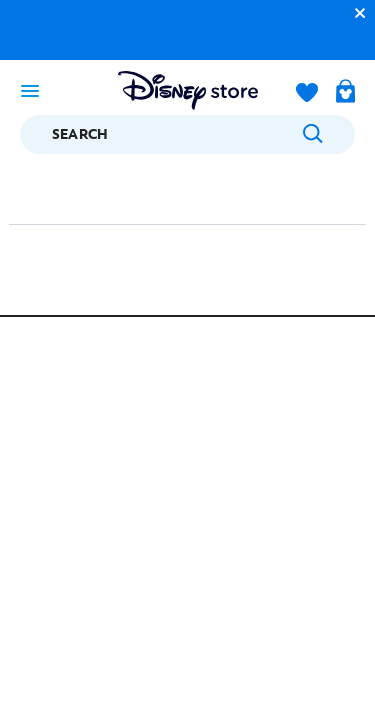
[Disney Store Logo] (188, 90)
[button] (355, 12)
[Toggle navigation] (30, 90)
